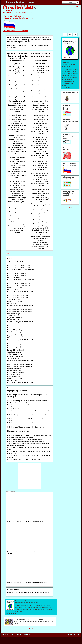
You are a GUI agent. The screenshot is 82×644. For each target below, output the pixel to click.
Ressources (26, 639)
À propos (5, 639)
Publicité (18, 639)
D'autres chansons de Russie (16, 31)
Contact (12, 639)
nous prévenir (16, 521)
